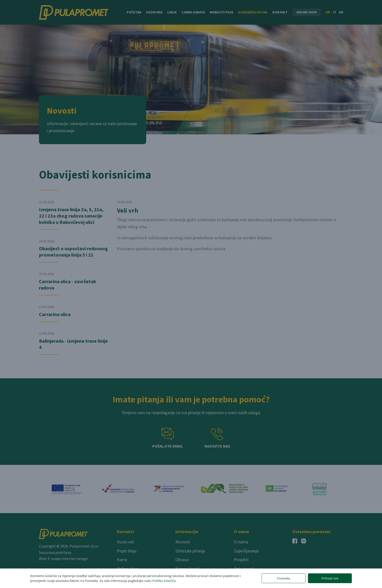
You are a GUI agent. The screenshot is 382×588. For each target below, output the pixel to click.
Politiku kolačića (164, 581)
